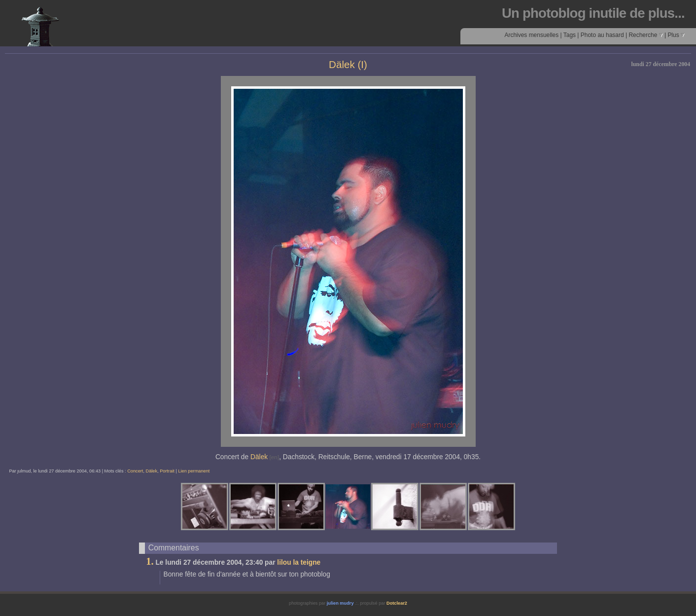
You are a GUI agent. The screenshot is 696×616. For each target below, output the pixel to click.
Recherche (645, 35)
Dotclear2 (397, 603)
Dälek (259, 457)
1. (150, 561)
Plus (676, 35)
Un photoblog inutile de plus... (593, 13)
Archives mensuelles (531, 35)
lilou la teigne (299, 562)
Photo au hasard (602, 35)
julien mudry (340, 603)
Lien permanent (194, 471)
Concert (135, 471)
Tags (570, 35)
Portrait (167, 471)
